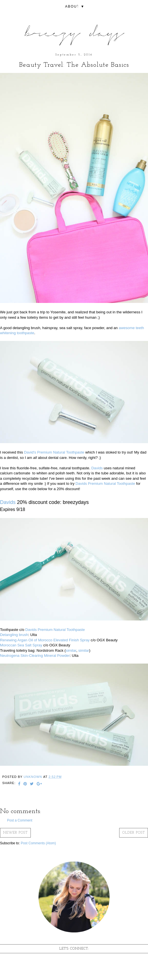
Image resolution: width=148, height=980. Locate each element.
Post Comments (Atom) (38, 843)
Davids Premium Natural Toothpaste (105, 484)
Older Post (134, 833)
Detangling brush (14, 635)
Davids (97, 468)
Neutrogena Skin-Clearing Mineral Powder (35, 656)
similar (71, 650)
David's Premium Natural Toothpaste (54, 452)
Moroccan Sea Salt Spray (21, 645)
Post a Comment (20, 820)
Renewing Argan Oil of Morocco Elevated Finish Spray (45, 640)
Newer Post (15, 833)
